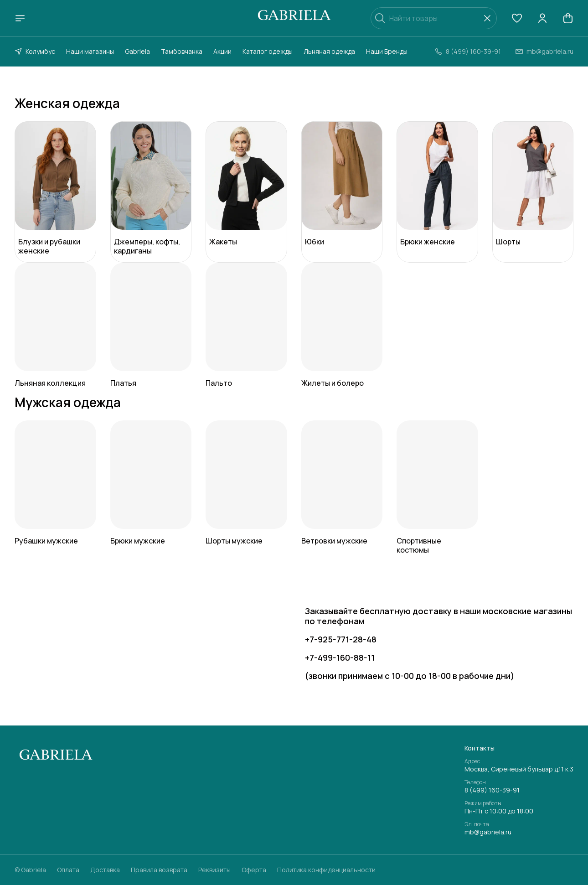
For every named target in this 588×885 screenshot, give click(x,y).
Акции (222, 51)
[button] (517, 18)
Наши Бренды (387, 51)
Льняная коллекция (50, 383)
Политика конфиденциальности (326, 870)
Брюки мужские (138, 541)
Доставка (105, 870)
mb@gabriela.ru (488, 832)
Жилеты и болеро (333, 383)
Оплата (68, 870)
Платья (123, 383)
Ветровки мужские (334, 541)
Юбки (315, 242)
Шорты (508, 242)
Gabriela (137, 51)
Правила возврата (159, 870)
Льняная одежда (329, 51)
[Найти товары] (434, 18)
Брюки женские (428, 242)
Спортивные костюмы (419, 545)
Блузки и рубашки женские (49, 246)
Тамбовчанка (182, 51)
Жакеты (223, 242)
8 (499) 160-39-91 (492, 790)
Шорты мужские (234, 541)
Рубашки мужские (46, 541)
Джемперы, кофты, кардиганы (147, 246)
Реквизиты (214, 870)
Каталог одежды (268, 51)
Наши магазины (90, 51)
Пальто (219, 383)
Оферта (254, 870)
